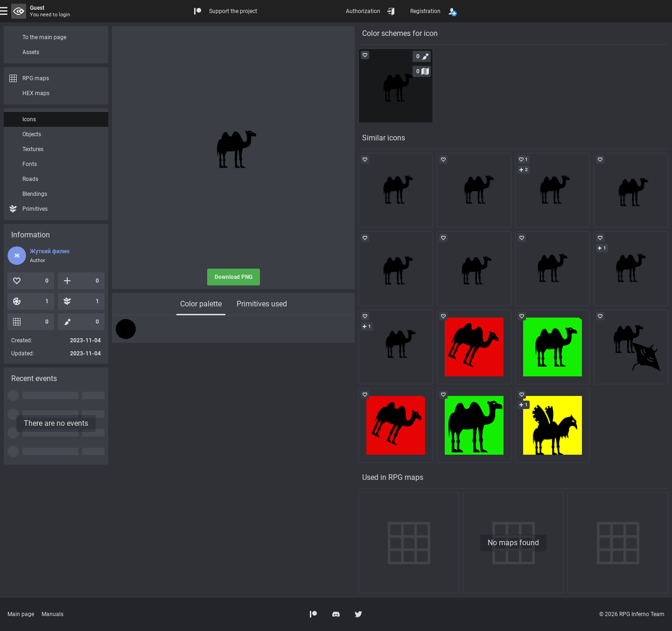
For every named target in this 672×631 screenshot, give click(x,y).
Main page (21, 614)
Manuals (52, 614)
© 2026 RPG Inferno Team (632, 614)
